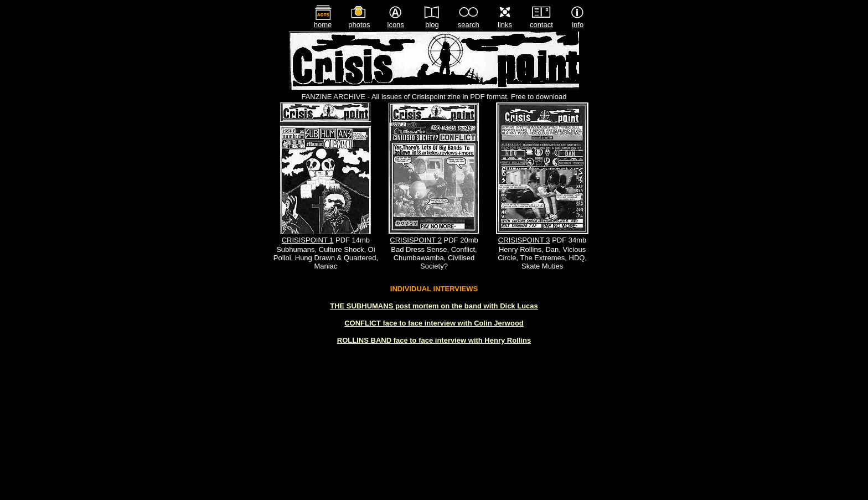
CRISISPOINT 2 (416, 240)
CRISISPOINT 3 (524, 240)
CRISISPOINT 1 (308, 240)
